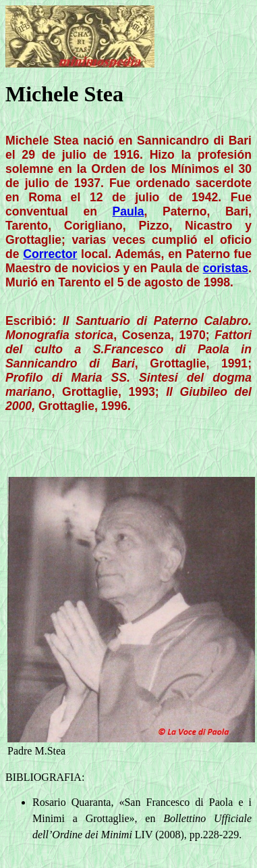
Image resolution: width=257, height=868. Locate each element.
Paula (128, 211)
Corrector (50, 254)
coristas (226, 268)
